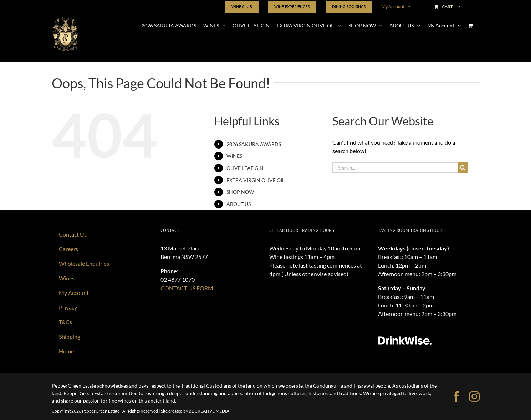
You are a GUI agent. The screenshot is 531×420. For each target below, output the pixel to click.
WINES (234, 156)
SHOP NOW (240, 192)
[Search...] (395, 168)
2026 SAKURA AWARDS (254, 144)
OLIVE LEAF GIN (245, 168)
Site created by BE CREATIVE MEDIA (195, 411)
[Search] (463, 168)
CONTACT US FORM (187, 288)
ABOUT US (239, 204)
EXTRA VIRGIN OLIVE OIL (256, 180)
